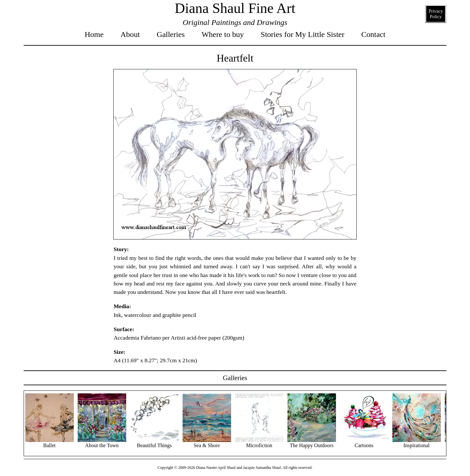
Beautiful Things (154, 443)
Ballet (50, 443)
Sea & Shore (207, 443)
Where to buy (223, 35)
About (130, 35)
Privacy (436, 14)
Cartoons (364, 443)
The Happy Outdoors (312, 443)
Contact (373, 35)
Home (94, 35)
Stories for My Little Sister (302, 35)
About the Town (102, 443)
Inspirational (417, 443)
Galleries (171, 35)
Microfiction (259, 443)
